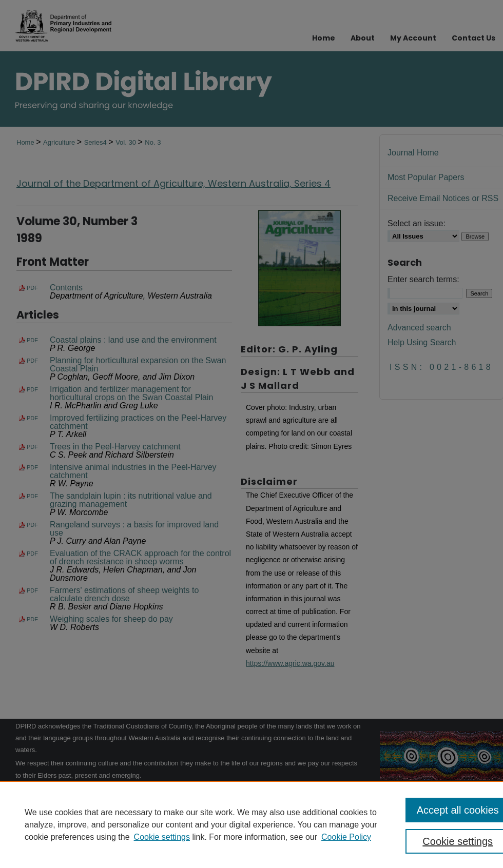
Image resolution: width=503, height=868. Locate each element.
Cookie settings (162, 837)
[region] (252, 824)
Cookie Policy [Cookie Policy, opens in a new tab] (346, 837)
